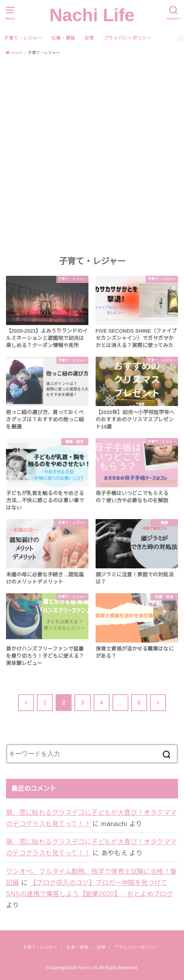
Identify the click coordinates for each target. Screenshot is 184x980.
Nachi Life (92, 15)
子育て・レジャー (23, 38)
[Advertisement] (92, 156)
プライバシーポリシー (128, 38)
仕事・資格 (63, 38)
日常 (89, 38)
